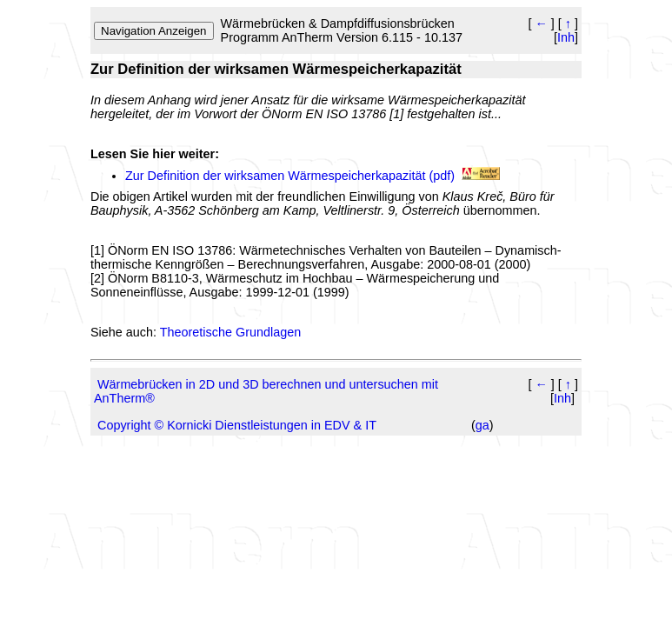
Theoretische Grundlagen (230, 332)
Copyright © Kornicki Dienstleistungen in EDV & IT (237, 425)
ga (482, 425)
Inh (566, 37)
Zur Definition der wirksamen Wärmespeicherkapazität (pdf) (290, 176)
